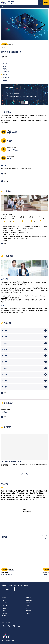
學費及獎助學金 (6, 603)
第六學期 (5, 362)
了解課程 (4, 598)
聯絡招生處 (28, 598)
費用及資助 (5, 77)
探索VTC (4, 611)
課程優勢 (4, 63)
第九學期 (5, 381)
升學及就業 (5, 72)
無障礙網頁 (28, 611)
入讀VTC (4, 600)
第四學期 (5, 349)
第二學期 (5, 337)
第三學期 (5, 343)
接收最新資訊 (8, 589)
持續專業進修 (5, 613)
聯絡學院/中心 (29, 600)
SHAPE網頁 (4, 298)
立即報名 (46, 2)
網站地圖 (28, 603)
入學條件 (4, 69)
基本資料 (4, 66)
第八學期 (5, 374)
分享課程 (5, 57)
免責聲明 (28, 606)
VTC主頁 (4, 616)
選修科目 (5, 387)
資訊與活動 (5, 606)
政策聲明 (28, 608)
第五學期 (5, 356)
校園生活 (4, 608)
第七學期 (5, 368)
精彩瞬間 (4, 80)
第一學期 (5, 331)
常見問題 (28, 613)
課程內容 (4, 75)
